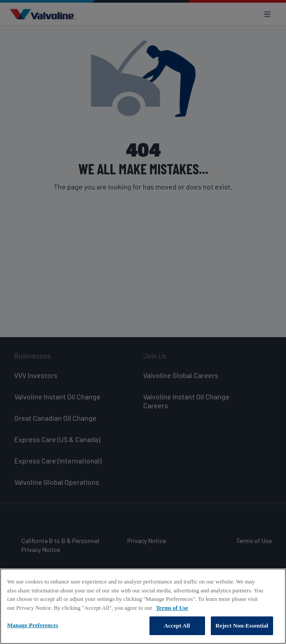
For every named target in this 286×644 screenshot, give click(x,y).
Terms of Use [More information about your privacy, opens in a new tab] (172, 609)
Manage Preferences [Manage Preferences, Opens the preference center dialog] (33, 626)
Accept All (177, 627)
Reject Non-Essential (242, 627)
